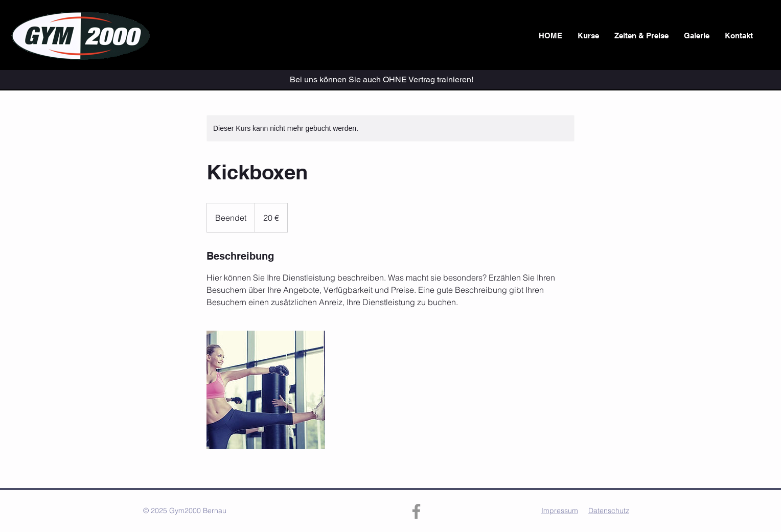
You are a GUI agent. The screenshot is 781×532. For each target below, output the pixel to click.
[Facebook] (416, 511)
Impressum (560, 511)
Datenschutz (609, 511)
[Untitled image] (266, 390)
